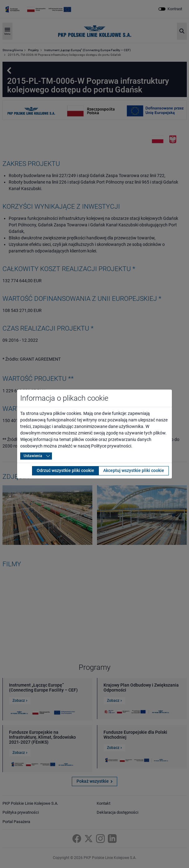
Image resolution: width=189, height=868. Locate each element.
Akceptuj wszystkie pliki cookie (134, 470)
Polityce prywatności (111, 446)
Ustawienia (33, 456)
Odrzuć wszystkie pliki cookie (65, 470)
